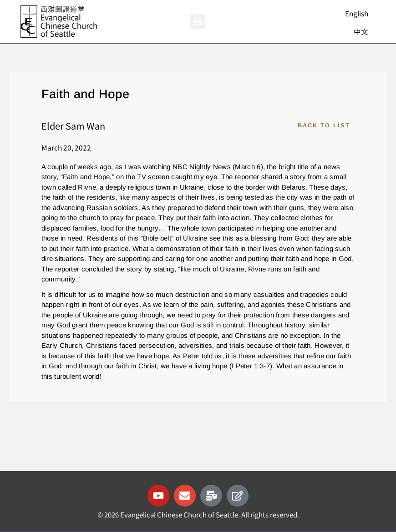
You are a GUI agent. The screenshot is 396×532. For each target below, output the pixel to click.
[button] (197, 22)
